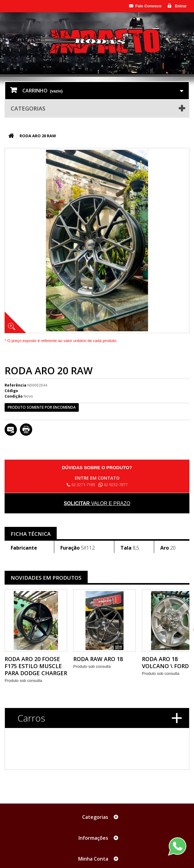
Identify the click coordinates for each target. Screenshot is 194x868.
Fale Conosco (148, 6)
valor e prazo (97, 503)
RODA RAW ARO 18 (98, 659)
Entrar (181, 6)
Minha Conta (93, 859)
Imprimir (26, 430)
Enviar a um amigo (11, 430)
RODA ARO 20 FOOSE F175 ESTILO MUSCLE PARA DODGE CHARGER (36, 666)
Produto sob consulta (23, 681)
